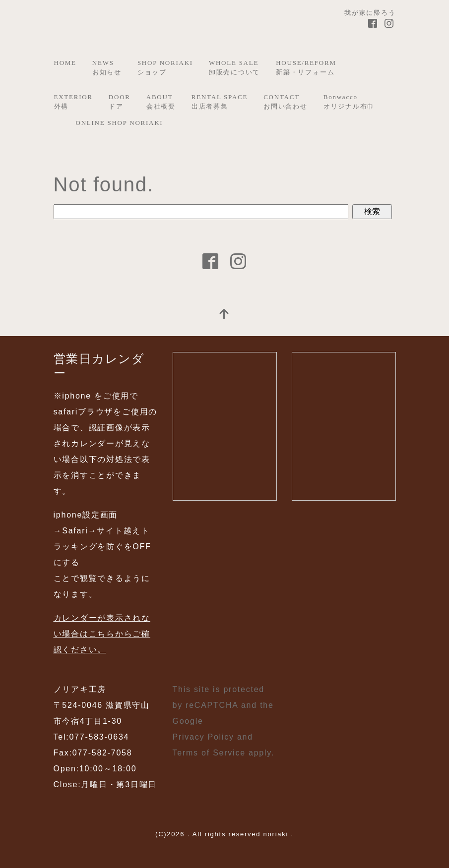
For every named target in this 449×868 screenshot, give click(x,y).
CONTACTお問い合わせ (286, 102)
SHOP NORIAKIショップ (165, 68)
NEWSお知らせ (107, 68)
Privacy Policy (203, 737)
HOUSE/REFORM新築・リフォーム (306, 68)
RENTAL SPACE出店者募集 (220, 102)
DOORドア (120, 102)
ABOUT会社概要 (161, 102)
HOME (65, 63)
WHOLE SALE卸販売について (234, 68)
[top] (225, 315)
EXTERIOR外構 (73, 102)
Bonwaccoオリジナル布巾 (349, 102)
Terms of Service (209, 753)
